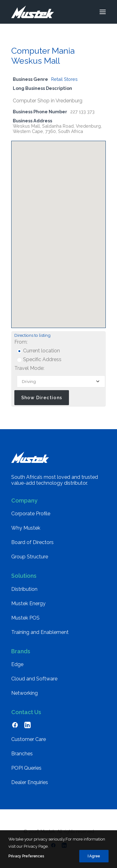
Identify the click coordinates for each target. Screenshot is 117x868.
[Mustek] (33, 12)
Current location (38, 351)
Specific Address (39, 359)
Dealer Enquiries (30, 782)
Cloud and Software (34, 679)
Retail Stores (64, 79)
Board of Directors (32, 542)
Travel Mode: (29, 368)
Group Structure (30, 557)
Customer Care (29, 739)
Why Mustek (26, 528)
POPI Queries (26, 768)
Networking (24, 693)
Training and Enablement (40, 632)
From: (21, 342)
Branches (22, 754)
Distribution (24, 589)
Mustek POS (25, 618)
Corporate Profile (31, 514)
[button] (103, 12)
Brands (21, 651)
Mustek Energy (28, 603)
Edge (17, 664)
